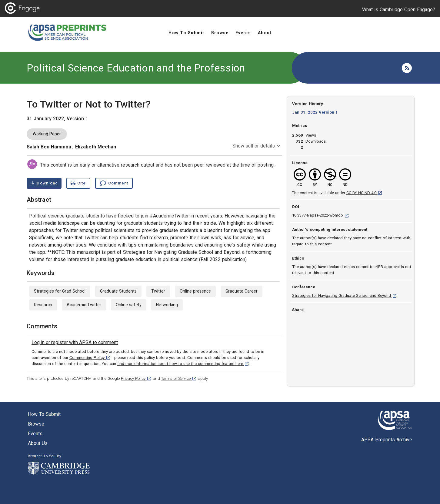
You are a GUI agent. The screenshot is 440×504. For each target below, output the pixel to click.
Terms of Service (179, 378)
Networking (167, 305)
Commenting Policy (90, 358)
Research (43, 305)
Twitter (158, 291)
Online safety (129, 305)
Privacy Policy (136, 378)
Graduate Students (118, 291)
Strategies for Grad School (60, 291)
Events (35, 434)
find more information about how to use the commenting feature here (183, 364)
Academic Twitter (84, 305)
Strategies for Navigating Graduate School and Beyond (345, 295)
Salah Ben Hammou (49, 147)
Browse (36, 424)
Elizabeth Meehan (96, 147)
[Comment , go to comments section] (114, 183)
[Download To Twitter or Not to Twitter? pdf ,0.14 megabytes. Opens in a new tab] (44, 183)
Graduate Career (242, 291)
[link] (75, 343)
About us (38, 443)
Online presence (195, 291)
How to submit (44, 414)
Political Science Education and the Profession (136, 68)
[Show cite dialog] (78, 183)
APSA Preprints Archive (387, 440)
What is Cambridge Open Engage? (399, 10)
